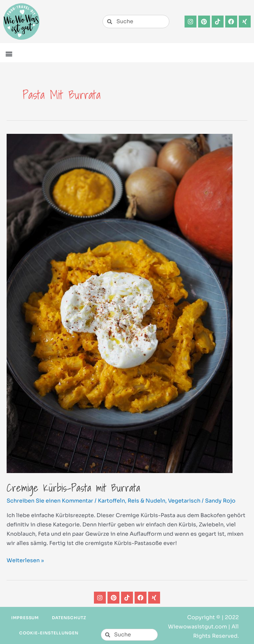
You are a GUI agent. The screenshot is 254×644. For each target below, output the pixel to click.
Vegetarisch (184, 501)
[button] (9, 54)
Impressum (25, 618)
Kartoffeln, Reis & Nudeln (132, 501)
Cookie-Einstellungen (49, 633)
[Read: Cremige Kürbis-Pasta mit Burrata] (120, 303)
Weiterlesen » (25, 560)
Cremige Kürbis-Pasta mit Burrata (73, 488)
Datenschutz (69, 618)
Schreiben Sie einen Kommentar (50, 501)
